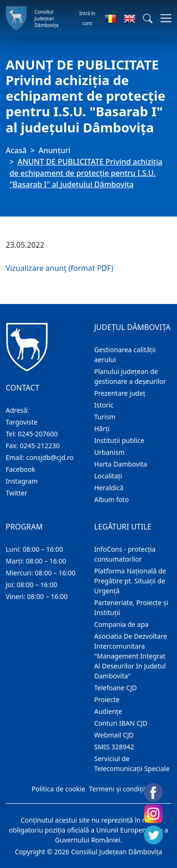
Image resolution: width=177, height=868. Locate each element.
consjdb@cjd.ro (50, 457)
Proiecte (107, 699)
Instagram (22, 481)
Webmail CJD (114, 735)
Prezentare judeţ (120, 393)
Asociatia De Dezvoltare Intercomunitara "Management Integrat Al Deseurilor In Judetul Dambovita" (131, 656)
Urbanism (110, 452)
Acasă (16, 150)
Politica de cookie (59, 789)
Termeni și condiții (118, 789)
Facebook (21, 469)
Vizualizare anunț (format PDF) (59, 268)
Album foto (112, 499)
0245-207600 (38, 434)
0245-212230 (40, 446)
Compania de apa (122, 624)
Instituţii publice (119, 440)
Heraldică (109, 488)
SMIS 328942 (114, 747)
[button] (148, 18)
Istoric (104, 405)
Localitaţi (108, 476)
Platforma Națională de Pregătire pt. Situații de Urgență (130, 581)
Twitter (17, 493)
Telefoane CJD (116, 688)
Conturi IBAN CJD (121, 723)
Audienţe (108, 711)
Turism (105, 417)
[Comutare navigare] (163, 18)
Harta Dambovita (121, 464)
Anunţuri (55, 150)
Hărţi (102, 429)
